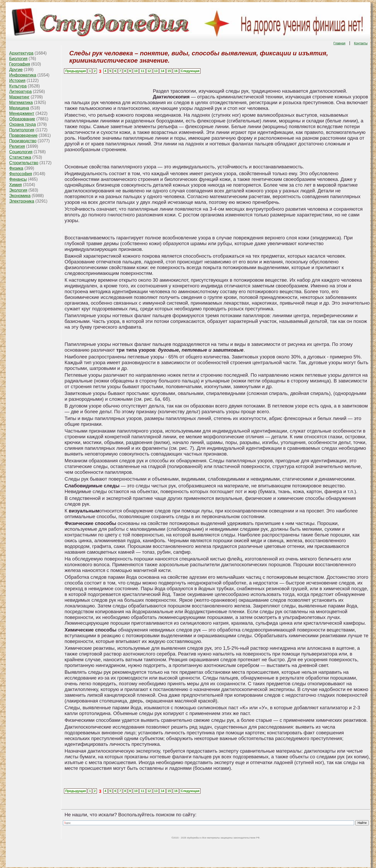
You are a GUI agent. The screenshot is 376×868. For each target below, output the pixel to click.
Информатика (23, 75)
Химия (15, 185)
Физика (16, 168)
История (17, 81)
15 (169, 71)
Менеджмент (22, 113)
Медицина (19, 108)
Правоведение (23, 135)
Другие (16, 70)
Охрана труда (22, 124)
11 (142, 71)
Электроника (22, 201)
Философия (20, 174)
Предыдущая (76, 71)
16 (176, 71)
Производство (23, 141)
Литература (20, 91)
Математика (21, 102)
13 (156, 71)
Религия (17, 146)
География (20, 64)
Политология (22, 130)
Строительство (24, 163)
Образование (22, 119)
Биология (18, 59)
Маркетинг (19, 97)
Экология (18, 190)
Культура (18, 86)
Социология (21, 152)
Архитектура (21, 53)
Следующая (190, 71)
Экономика (20, 196)
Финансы (18, 179)
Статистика (20, 157)
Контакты (361, 43)
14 (163, 71)
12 (149, 71)
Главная (339, 43)
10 (136, 71)
